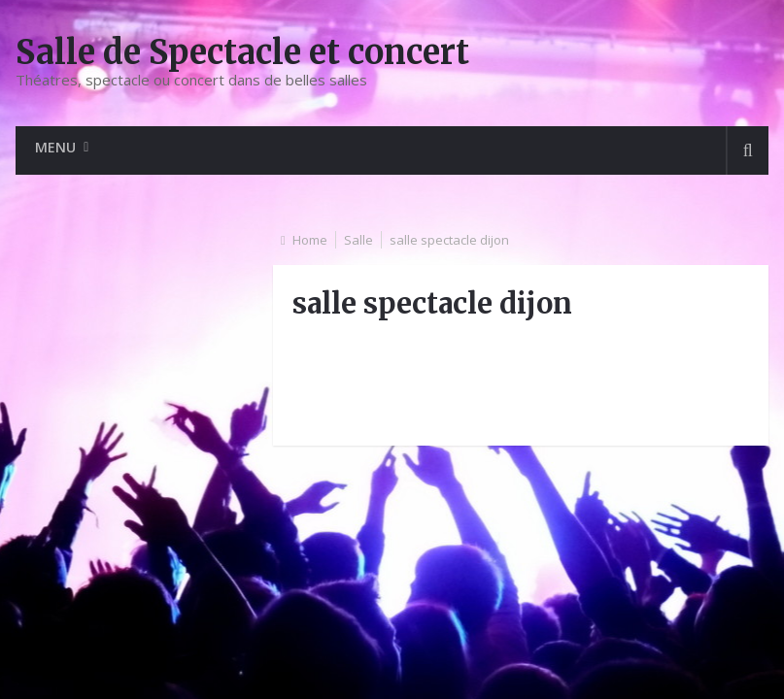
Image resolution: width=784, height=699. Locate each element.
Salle (358, 240)
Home (310, 240)
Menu (55, 147)
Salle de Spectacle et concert (242, 52)
